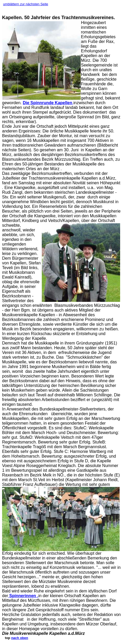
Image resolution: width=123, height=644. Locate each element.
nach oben (20, 638)
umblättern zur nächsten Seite (26, 4)
